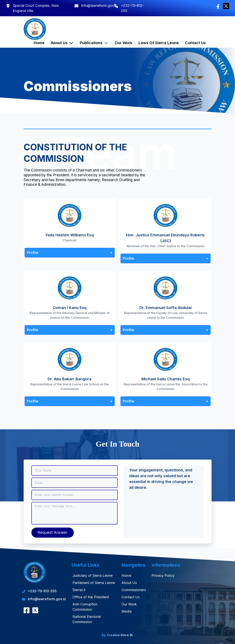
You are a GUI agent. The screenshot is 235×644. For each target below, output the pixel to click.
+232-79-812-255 (42, 591)
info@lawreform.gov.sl (99, 6)
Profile (33, 253)
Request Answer (53, 532)
